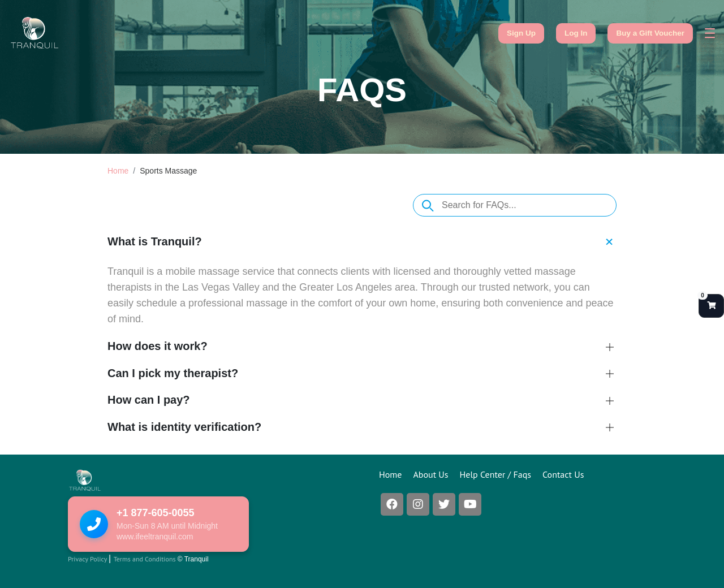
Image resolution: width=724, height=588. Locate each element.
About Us (430, 475)
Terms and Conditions (146, 559)
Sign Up (521, 33)
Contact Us (563, 475)
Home (118, 171)
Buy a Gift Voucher (650, 33)
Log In (576, 33)
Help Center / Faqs (496, 475)
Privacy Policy (88, 559)
